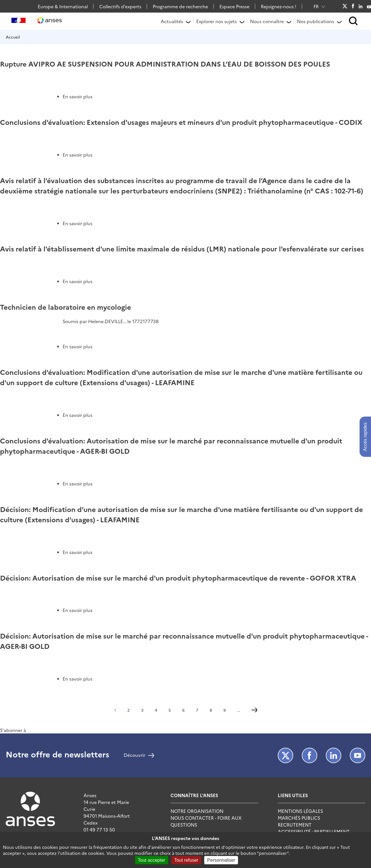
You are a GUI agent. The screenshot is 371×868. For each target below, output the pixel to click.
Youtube (369, 6)
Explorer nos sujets (217, 21)
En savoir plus (78, 96)
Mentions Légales (300, 811)
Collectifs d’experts (120, 6)
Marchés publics (299, 818)
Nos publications (316, 21)
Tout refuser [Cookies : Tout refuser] (186, 860)
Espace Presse (234, 6)
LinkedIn (361, 6)
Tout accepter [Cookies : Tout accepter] (152, 860)
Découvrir (134, 755)
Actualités (172, 21)
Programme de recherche (180, 6)
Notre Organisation (197, 811)
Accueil (13, 37)
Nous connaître (267, 21)
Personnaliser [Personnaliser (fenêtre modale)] (221, 860)
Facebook (353, 6)
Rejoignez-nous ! (279, 6)
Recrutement (295, 825)
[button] (353, 21)
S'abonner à (13, 730)
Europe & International (63, 6)
